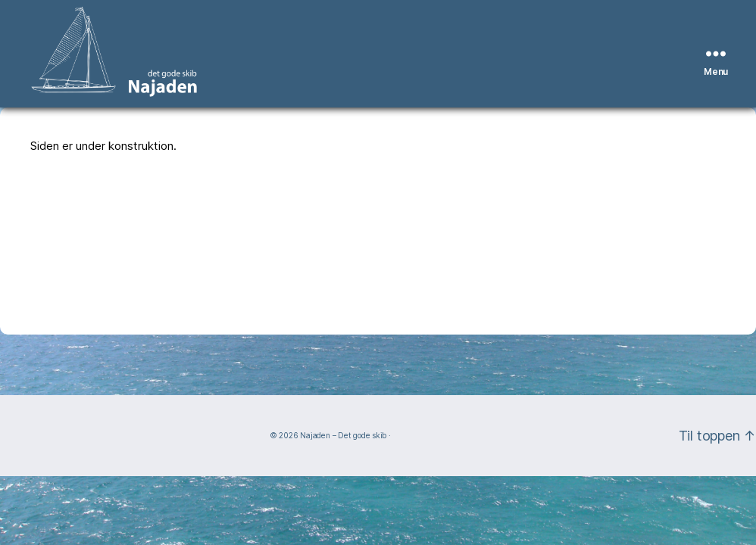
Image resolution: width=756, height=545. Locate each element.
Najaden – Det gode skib (343, 435)
